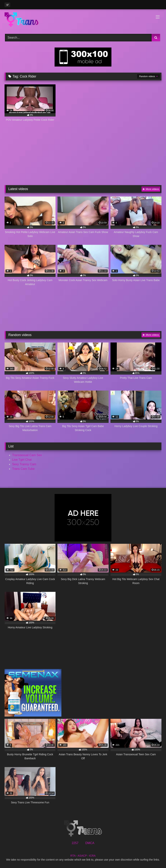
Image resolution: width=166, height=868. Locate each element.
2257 (75, 843)
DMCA (90, 843)
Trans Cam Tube (23, 469)
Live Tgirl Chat (22, 460)
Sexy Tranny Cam (24, 464)
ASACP (82, 856)
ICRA (92, 856)
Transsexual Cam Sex (27, 455)
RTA (73, 856)
